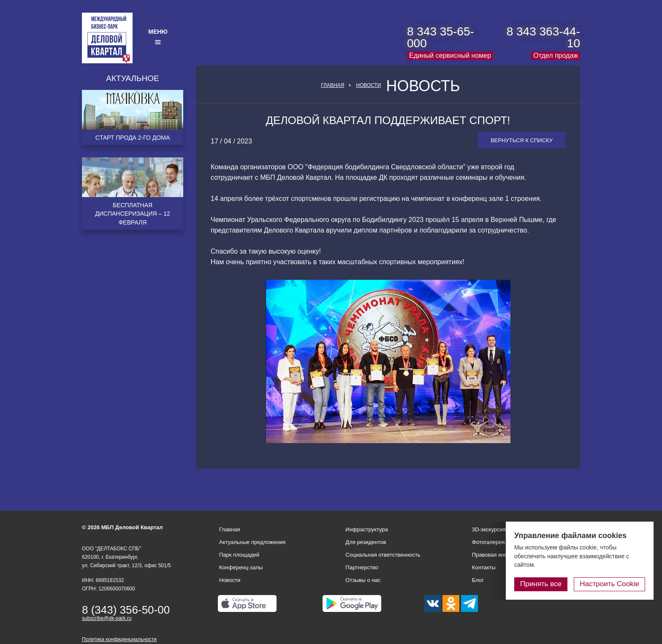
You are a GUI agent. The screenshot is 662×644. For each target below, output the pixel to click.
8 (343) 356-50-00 (126, 610)
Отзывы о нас (363, 580)
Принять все (541, 584)
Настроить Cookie (609, 584)
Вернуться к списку (522, 140)
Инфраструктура (366, 529)
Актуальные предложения (252, 542)
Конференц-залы (241, 567)
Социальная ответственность (383, 555)
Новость (423, 86)
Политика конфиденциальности (119, 639)
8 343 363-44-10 (543, 37)
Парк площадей (239, 555)
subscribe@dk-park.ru (107, 618)
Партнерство (362, 567)
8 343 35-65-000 (441, 37)
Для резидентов (366, 542)
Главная (332, 85)
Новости (368, 85)
